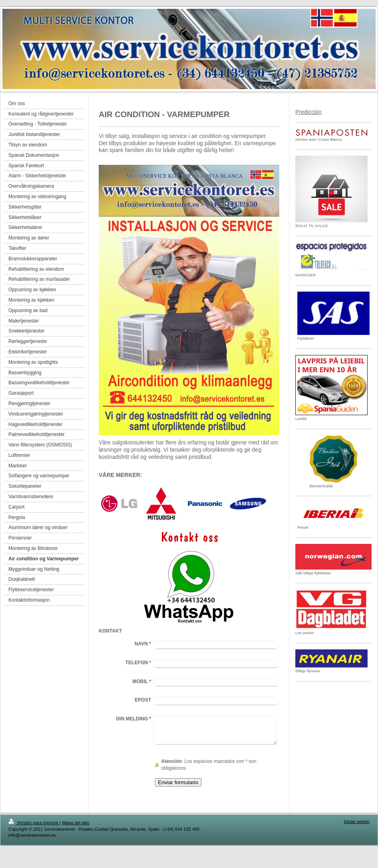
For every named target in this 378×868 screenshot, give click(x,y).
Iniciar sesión (357, 821)
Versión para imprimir (34, 823)
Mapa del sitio (76, 823)
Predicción (308, 112)
